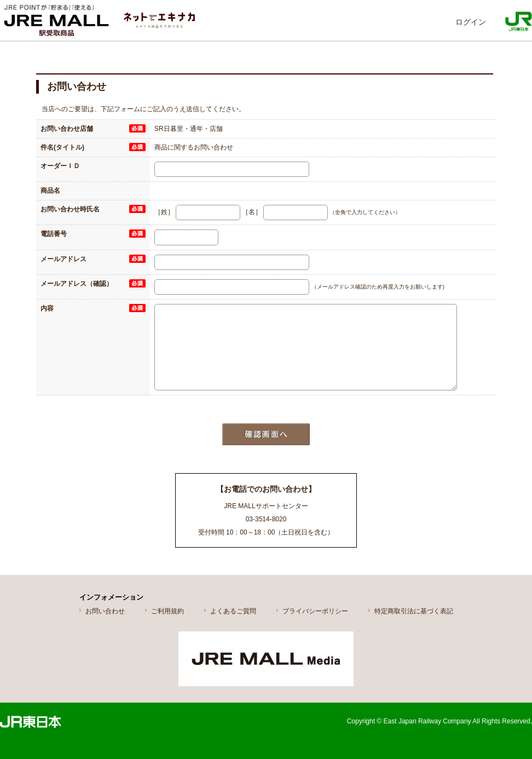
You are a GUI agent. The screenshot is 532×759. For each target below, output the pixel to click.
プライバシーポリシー (315, 611)
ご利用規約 (167, 611)
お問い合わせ (105, 611)
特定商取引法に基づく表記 (414, 611)
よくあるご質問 (233, 611)
